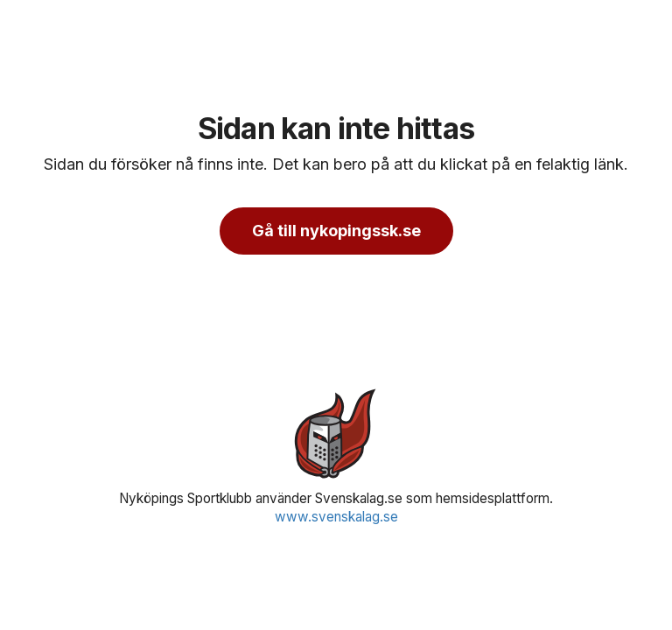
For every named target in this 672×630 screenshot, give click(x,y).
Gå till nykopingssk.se (336, 231)
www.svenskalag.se (336, 517)
